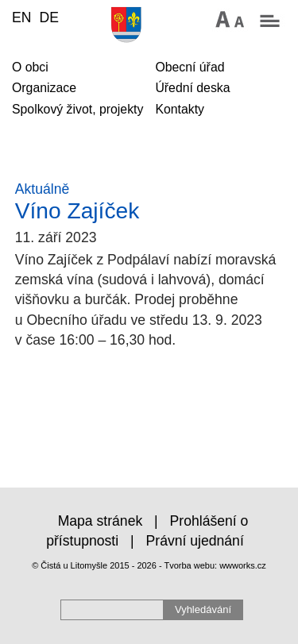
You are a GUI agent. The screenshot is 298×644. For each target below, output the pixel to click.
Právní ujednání (195, 541)
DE (48, 17)
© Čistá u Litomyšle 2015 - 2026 (94, 565)
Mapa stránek (101, 521)
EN (21, 17)
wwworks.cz (243, 565)
